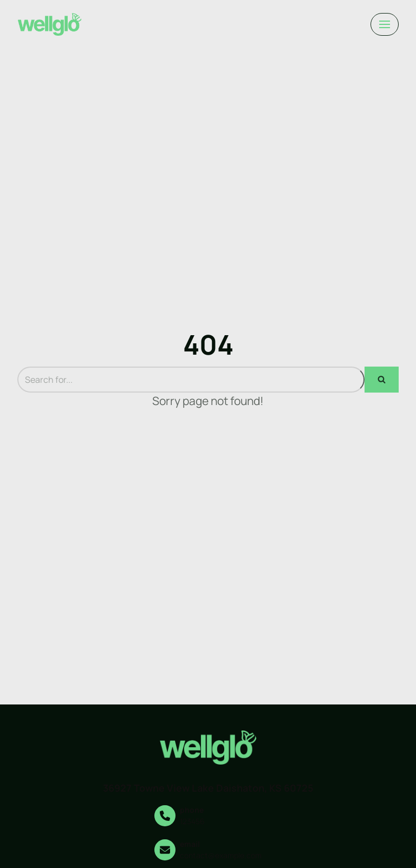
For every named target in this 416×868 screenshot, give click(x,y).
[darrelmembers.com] (50, 24)
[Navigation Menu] (385, 24)
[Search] (191, 380)
